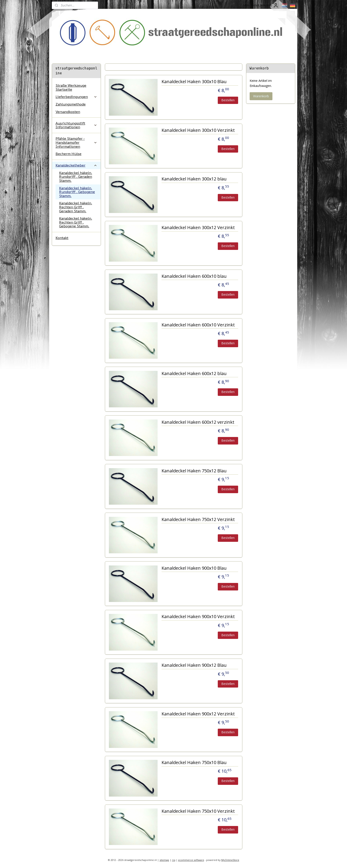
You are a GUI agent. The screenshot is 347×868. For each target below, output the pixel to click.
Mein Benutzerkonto (261, 5)
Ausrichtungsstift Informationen (76, 125)
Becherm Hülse (68, 154)
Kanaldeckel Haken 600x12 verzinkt (198, 422)
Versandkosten (68, 112)
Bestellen (228, 100)
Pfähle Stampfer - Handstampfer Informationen (76, 142)
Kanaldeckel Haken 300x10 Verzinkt (198, 130)
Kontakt (62, 238)
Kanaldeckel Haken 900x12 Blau (194, 665)
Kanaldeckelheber (76, 165)
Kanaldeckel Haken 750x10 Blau (194, 763)
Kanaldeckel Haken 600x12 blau (194, 374)
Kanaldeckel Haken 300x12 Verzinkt (198, 228)
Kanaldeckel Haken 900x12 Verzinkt (198, 714)
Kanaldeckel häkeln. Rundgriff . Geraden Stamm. (76, 177)
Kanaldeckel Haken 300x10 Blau (194, 82)
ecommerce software (191, 860)
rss (174, 860)
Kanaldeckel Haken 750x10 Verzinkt (198, 811)
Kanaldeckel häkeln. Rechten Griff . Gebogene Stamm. (76, 222)
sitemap (164, 860)
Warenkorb (261, 96)
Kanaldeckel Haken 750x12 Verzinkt (198, 520)
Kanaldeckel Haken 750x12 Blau (194, 471)
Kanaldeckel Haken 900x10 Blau (194, 568)
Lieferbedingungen (76, 97)
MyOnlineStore (230, 860)
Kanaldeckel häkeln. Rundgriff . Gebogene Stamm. (77, 192)
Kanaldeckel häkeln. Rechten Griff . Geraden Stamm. (76, 207)
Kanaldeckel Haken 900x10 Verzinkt (198, 617)
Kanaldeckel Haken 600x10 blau (194, 276)
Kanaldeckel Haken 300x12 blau (194, 179)
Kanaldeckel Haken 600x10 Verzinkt (198, 325)
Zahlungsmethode (71, 104)
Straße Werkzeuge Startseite (71, 87)
